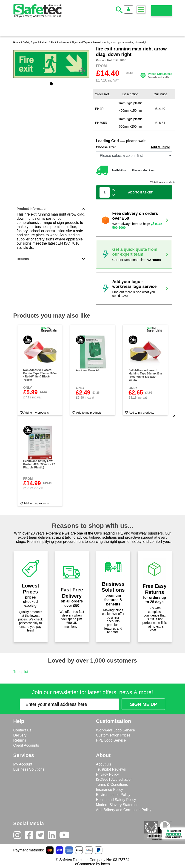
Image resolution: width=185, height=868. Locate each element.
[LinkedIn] (54, 836)
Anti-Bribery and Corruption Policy (124, 810)
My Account (23, 764)
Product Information (51, 209)
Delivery (20, 735)
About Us (104, 764)
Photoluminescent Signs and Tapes (71, 42)
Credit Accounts (26, 745)
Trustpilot (21, 672)
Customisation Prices (113, 735)
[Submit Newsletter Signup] (143, 704)
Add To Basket (140, 192)
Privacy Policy (108, 774)
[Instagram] (19, 836)
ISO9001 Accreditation (114, 779)
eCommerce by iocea (92, 864)
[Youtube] (66, 836)
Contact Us (22, 730)
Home (17, 42)
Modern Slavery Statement (118, 805)
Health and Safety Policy (116, 800)
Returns (51, 259)
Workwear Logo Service (116, 730)
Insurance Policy (110, 790)
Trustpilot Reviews (111, 769)
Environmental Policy (113, 795)
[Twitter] (42, 836)
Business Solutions (29, 769)
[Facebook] (31, 836)
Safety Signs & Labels (35, 42)
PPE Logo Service (111, 740)
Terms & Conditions (112, 785)
